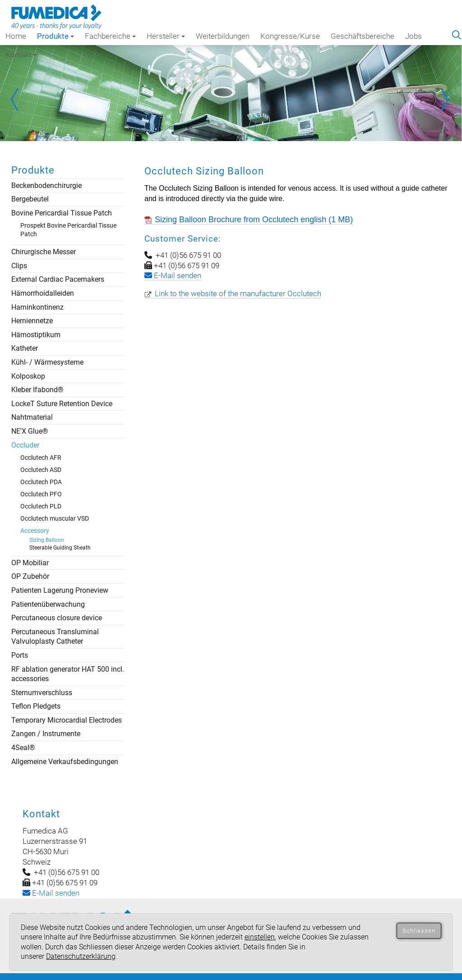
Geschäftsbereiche (363, 36)
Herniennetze (32, 321)
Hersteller (166, 36)
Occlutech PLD (41, 506)
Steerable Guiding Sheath (60, 548)
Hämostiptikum (36, 335)
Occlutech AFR (41, 458)
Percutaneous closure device (57, 618)
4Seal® (23, 748)
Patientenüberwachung (48, 604)
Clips (19, 266)
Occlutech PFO (41, 494)
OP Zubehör (30, 576)
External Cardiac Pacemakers (58, 279)
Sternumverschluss (42, 693)
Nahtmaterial (32, 417)
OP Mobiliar (30, 563)
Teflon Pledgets (36, 706)
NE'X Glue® (30, 431)
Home (16, 36)
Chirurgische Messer (44, 252)
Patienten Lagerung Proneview (60, 590)
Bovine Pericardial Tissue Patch (62, 213)
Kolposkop (28, 376)
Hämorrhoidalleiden (43, 293)
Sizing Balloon (47, 540)
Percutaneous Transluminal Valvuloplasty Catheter (55, 637)
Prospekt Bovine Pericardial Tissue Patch (68, 230)
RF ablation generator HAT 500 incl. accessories (68, 674)
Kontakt (21, 55)
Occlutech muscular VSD (55, 518)
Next (444, 100)
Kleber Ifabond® (37, 390)
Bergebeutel (30, 199)
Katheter (25, 348)
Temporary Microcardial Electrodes (67, 720)
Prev (18, 100)
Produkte (55, 36)
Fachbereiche (110, 36)
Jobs (413, 36)
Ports (20, 655)
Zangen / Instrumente (46, 734)
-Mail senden (51, 893)
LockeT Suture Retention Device (62, 404)
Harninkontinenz (37, 307)
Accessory (35, 531)
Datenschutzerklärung (81, 956)
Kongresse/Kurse (290, 36)
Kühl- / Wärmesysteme (47, 362)
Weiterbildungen (223, 36)
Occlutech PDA (41, 482)
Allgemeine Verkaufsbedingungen (65, 762)
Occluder (25, 445)
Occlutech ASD (41, 470)
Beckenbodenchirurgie (46, 185)
